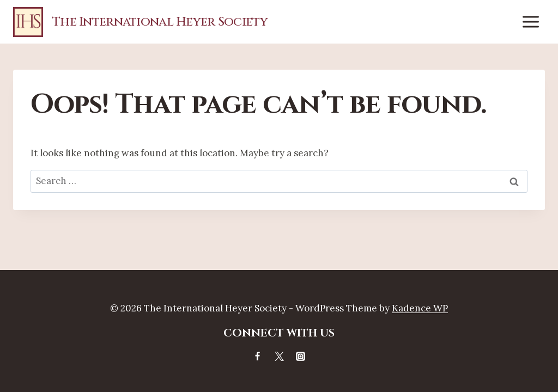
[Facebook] (258, 356)
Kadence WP (420, 308)
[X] (279, 356)
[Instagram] (300, 356)
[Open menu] (530, 22)
